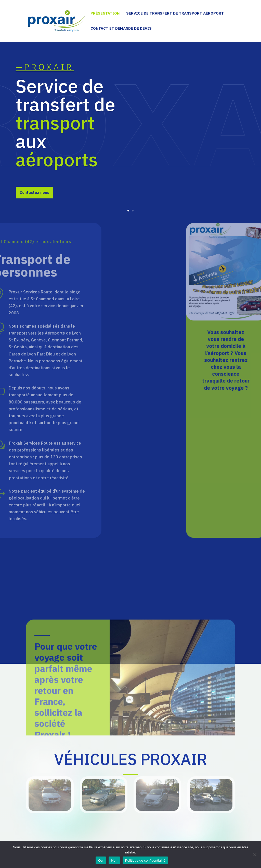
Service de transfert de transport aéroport (175, 14)
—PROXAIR (45, 67)
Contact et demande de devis (121, 29)
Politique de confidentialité (145, 860)
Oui (101, 860)
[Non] (255, 854)
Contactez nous (34, 193)
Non (114, 860)
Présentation (105, 14)
